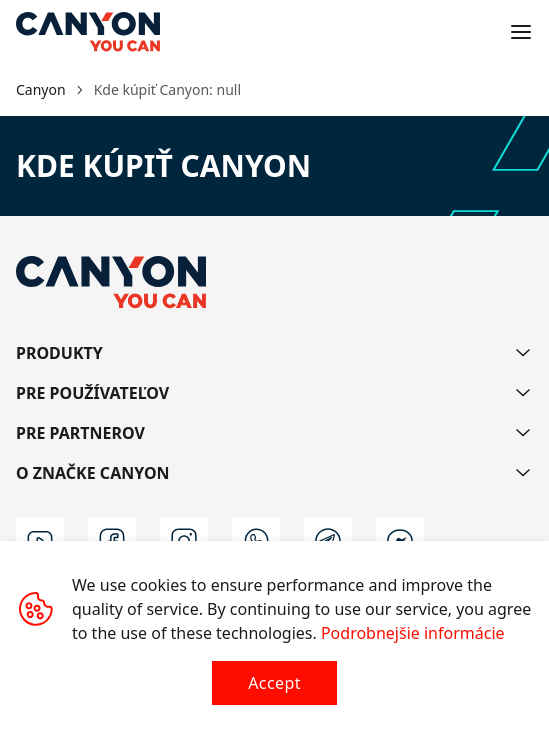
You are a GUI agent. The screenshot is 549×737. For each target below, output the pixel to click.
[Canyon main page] (88, 32)
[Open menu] (521, 32)
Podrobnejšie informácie (413, 633)
